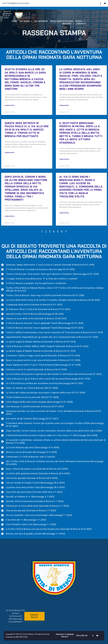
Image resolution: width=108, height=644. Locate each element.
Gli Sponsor (41, 21)
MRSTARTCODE (22, 637)
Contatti (81, 24)
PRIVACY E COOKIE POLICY (65, 636)
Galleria (68, 24)
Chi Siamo (26, 21)
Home (14, 21)
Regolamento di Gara (62, 21)
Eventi (80, 21)
